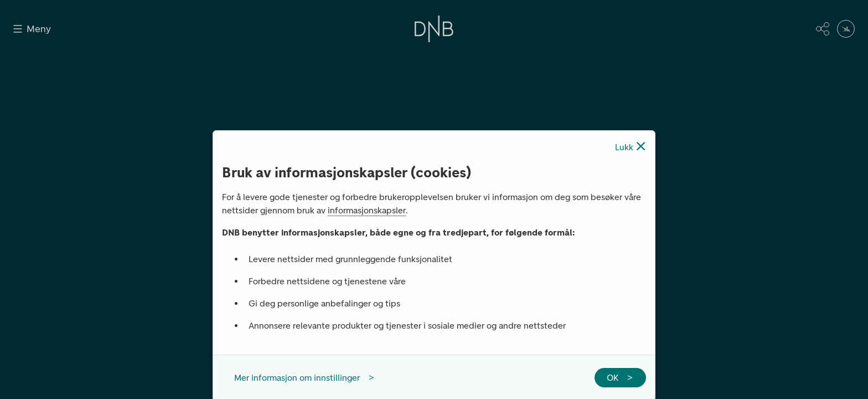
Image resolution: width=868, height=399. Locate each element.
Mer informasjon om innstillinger (297, 378)
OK (613, 378)
